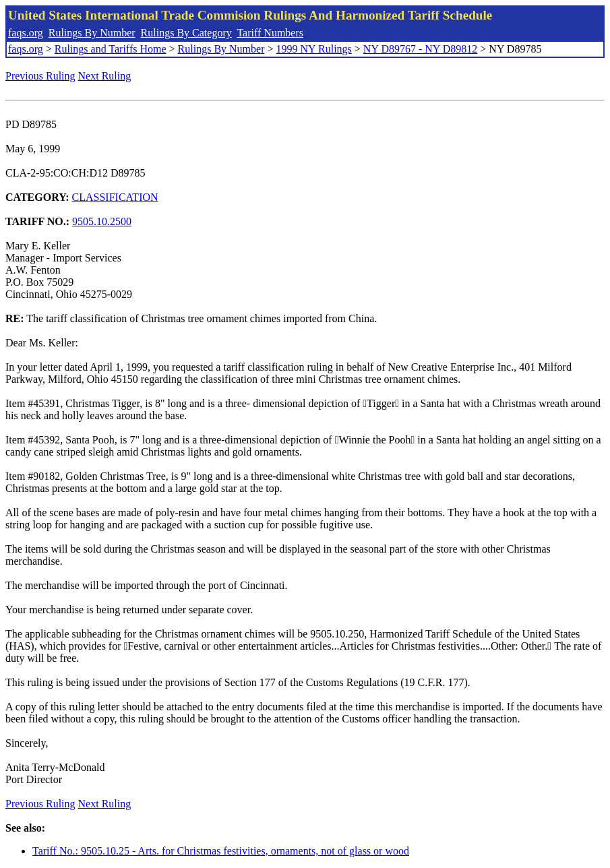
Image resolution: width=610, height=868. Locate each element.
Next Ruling (105, 76)
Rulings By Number (92, 33)
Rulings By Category (186, 33)
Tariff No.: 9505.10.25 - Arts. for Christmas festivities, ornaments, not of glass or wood (221, 851)
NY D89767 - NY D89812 (420, 49)
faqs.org (26, 33)
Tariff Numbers (270, 33)
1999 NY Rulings (314, 49)
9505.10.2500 (102, 221)
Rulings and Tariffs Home (111, 49)
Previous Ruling (40, 76)
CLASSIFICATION (115, 197)
